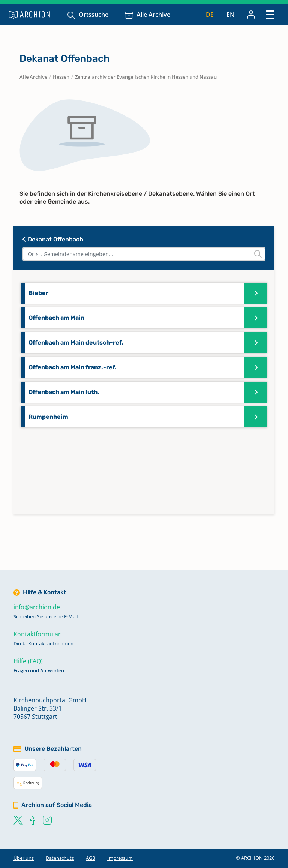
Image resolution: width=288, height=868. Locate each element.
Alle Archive (153, 15)
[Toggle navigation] (270, 14)
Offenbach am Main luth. (64, 392)
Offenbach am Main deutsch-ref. (76, 343)
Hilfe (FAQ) (28, 661)
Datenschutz (60, 858)
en (231, 15)
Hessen (61, 77)
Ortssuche (94, 15)
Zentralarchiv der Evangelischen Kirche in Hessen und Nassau (146, 77)
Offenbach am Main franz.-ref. (73, 367)
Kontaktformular (37, 634)
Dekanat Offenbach (53, 239)
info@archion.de (37, 607)
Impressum (120, 858)
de (210, 15)
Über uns (24, 858)
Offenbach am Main (56, 318)
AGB (91, 858)
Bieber (38, 293)
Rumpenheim (48, 417)
